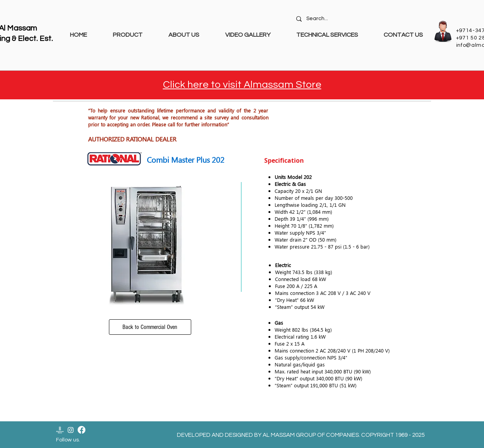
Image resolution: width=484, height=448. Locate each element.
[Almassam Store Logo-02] (60, 430)
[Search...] (361, 19)
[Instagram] (71, 430)
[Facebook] (82, 430)
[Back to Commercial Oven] (150, 327)
